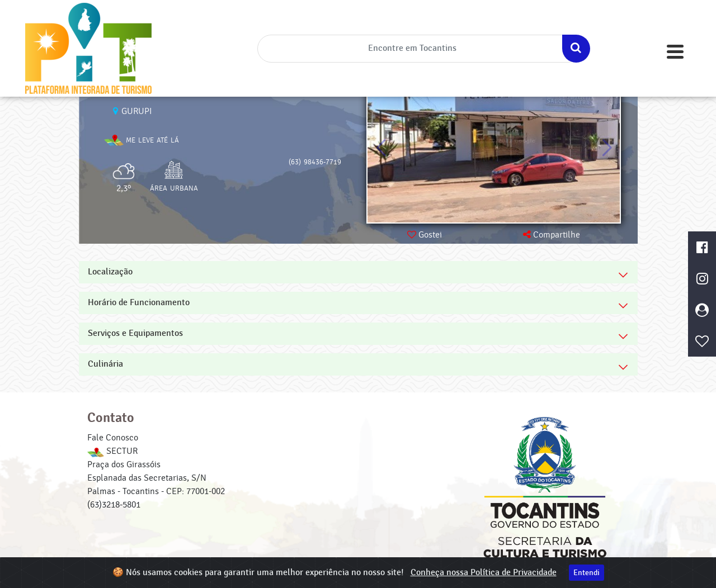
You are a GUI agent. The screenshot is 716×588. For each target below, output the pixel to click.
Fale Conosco (113, 438)
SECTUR (112, 451)
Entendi (587, 573)
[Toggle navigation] (675, 52)
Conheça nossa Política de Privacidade (484, 573)
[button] (607, 148)
